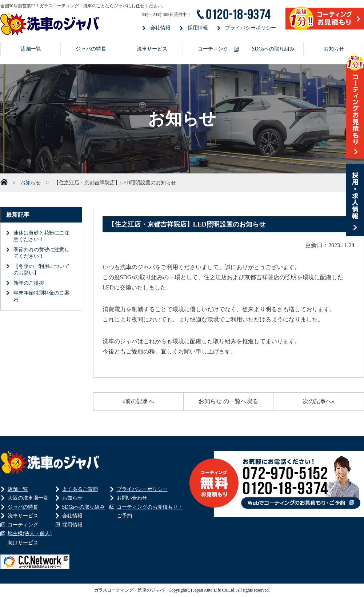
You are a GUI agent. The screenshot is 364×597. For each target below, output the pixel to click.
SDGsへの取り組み (273, 49)
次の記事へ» (319, 401)
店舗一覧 (31, 49)
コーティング (213, 49)
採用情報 (198, 28)
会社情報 (160, 28)
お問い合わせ (132, 498)
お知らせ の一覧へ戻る (228, 401)
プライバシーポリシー (251, 28)
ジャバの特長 (91, 49)
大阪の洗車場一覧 (28, 498)
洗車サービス (152, 49)
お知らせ (334, 49)
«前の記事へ (138, 401)
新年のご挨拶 (29, 283)
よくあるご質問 (80, 489)
